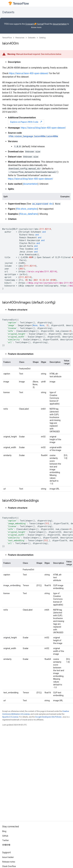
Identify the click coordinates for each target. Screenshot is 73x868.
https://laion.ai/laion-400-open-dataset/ (29, 73)
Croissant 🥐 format (34, 24)
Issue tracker (8, 857)
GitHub (5, 836)
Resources (20, 38)
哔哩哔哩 (6, 845)
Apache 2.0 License (10, 717)
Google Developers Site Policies (48, 717)
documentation (60, 24)
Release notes (9, 862)
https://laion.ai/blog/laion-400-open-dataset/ (43, 128)
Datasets (8, 12)
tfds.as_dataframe (29, 214)
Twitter (6, 840)
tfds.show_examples (27, 209)
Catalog (42, 38)
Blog (4, 831)
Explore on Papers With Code (26, 122)
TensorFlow (7, 38)
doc (42, 204)
